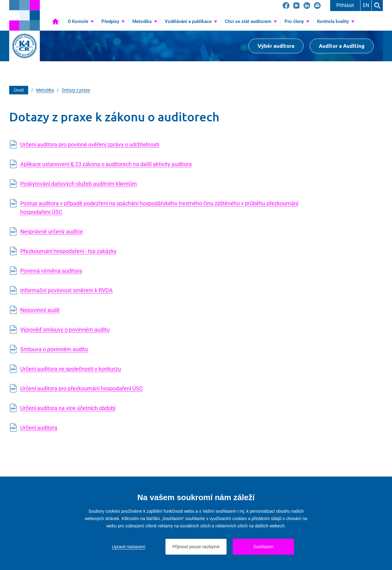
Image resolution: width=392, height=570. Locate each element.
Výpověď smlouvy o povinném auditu (65, 330)
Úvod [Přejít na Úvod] (55, 21)
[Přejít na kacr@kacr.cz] (317, 6)
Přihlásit (345, 5)
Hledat (377, 6)
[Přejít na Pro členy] (297, 21)
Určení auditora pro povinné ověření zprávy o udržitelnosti (90, 144)
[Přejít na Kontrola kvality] (336, 21)
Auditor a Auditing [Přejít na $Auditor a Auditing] (342, 46)
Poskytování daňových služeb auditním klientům (79, 184)
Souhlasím (263, 547)
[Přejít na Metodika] (145, 21)
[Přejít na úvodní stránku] (24, 15)
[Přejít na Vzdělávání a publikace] (191, 21)
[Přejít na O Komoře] (81, 21)
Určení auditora (39, 428)
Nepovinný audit (40, 310)
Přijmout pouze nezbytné (196, 547)
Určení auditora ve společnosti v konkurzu (71, 369)
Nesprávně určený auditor (52, 232)
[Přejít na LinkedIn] (307, 6)
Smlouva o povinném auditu (54, 349)
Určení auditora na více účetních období (68, 408)
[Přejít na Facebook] (286, 6)
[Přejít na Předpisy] (113, 21)
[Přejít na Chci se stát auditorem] (251, 21)
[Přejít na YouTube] (296, 6)
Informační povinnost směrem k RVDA (66, 290)
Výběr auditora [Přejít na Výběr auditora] (276, 46)
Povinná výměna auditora (51, 271)
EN (366, 5)
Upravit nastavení (129, 547)
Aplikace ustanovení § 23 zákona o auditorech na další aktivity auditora (106, 164)
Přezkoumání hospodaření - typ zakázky (68, 251)
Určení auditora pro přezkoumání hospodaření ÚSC (82, 388)
